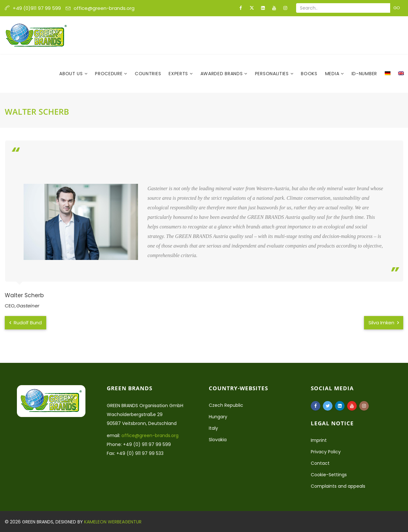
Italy (213, 428)
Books (309, 74)
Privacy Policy (326, 452)
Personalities (273, 74)
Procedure (109, 74)
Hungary (218, 417)
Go (397, 8)
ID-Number (364, 74)
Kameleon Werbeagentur (113, 522)
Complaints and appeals (338, 486)
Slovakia (218, 440)
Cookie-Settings (329, 475)
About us (72, 74)
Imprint (319, 440)
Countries (148, 74)
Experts (179, 74)
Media (333, 74)
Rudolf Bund (25, 323)
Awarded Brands (222, 74)
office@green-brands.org (104, 8)
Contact (320, 463)
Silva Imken (384, 323)
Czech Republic (226, 405)
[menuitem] (388, 74)
